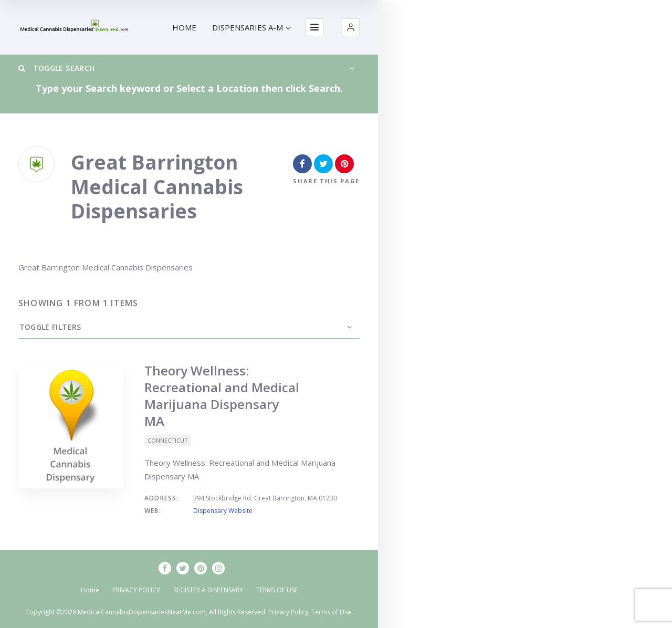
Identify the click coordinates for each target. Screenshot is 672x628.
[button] (351, 27)
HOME (184, 27)
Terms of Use (331, 612)
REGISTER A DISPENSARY (208, 590)
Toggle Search (56, 68)
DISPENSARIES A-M (251, 27)
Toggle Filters (49, 327)
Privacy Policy (288, 612)
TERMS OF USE (277, 590)
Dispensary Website (223, 511)
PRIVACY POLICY (136, 590)
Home (90, 590)
